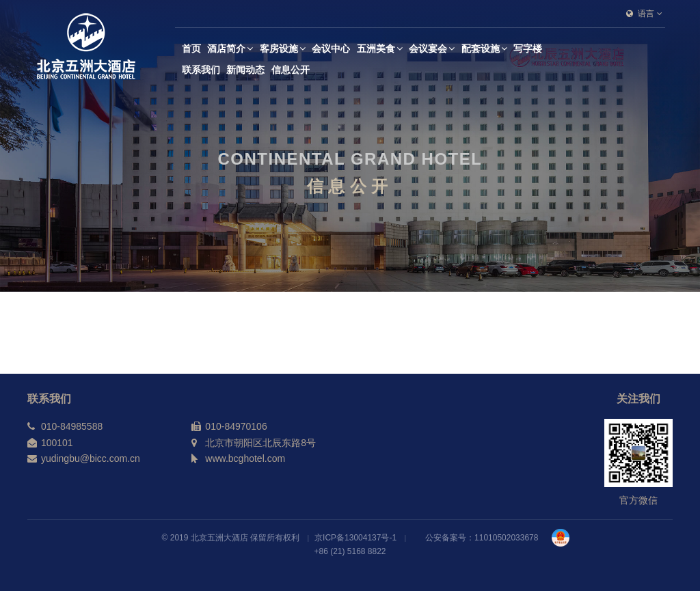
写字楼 (528, 49)
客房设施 (283, 49)
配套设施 (484, 49)
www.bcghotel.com (245, 458)
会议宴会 (432, 49)
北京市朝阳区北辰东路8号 (260, 443)
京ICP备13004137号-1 (355, 538)
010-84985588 (72, 426)
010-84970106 (236, 426)
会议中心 (331, 49)
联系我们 (201, 70)
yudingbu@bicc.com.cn (91, 458)
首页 (191, 49)
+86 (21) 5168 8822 (350, 551)
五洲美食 (380, 49)
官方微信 (638, 500)
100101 (57, 443)
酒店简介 (230, 49)
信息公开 (291, 70)
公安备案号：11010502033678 (482, 538)
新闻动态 (245, 70)
